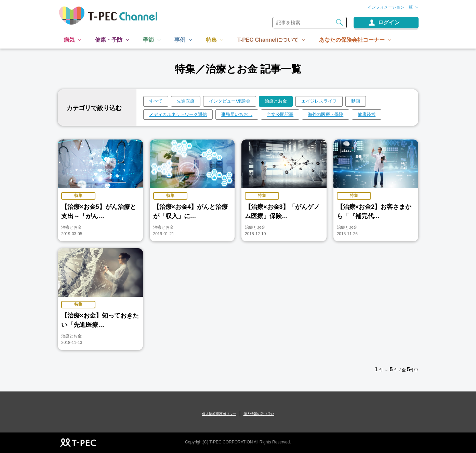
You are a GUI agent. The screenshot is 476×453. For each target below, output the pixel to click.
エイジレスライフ (319, 101)
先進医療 (186, 101)
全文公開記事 (280, 114)
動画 (356, 101)
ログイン (389, 22)
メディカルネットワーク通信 (178, 114)
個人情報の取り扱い (259, 414)
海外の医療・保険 (326, 114)
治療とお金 (276, 101)
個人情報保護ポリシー (219, 414)
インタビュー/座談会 (230, 101)
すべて (156, 101)
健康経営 (367, 114)
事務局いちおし (237, 114)
